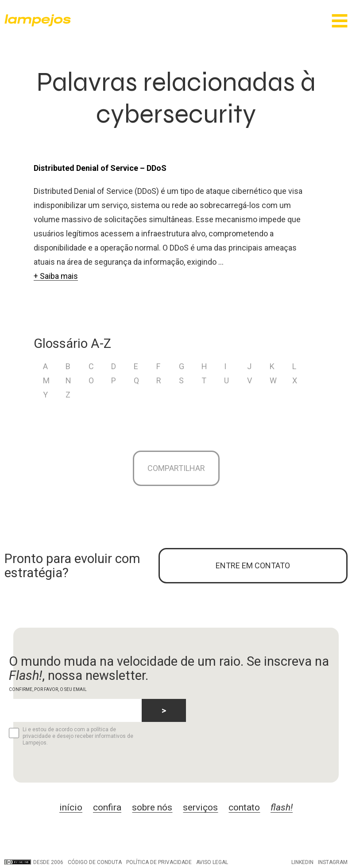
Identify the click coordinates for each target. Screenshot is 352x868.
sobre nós (152, 807)
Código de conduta (95, 862)
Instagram (333, 862)
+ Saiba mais (56, 276)
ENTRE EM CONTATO (253, 565)
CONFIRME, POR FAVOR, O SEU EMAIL (48, 689)
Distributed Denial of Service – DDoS (100, 168)
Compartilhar (176, 468)
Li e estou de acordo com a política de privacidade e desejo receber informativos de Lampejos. (71, 736)
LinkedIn (302, 862)
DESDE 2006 (34, 862)
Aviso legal (212, 862)
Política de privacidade (159, 862)
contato (244, 807)
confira (107, 807)
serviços (200, 807)
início (71, 807)
